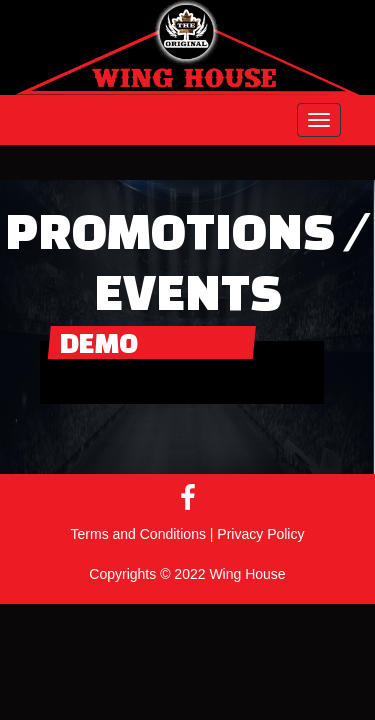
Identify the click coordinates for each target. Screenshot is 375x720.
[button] (319, 120)
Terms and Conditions (138, 534)
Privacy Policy (260, 534)
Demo (99, 342)
